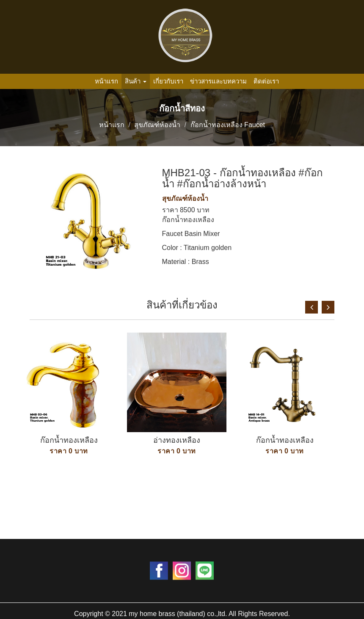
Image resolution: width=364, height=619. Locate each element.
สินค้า (136, 81)
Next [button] (328, 307)
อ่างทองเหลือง (177, 440)
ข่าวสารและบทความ (218, 81)
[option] (69, 423)
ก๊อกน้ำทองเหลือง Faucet (228, 125)
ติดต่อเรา (266, 81)
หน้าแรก (106, 81)
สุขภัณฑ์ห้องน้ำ (157, 125)
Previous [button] (312, 307)
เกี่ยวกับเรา (168, 81)
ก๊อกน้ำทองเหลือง (69, 440)
